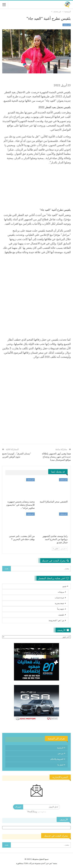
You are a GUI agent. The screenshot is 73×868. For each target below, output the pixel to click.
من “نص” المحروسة (56, 620)
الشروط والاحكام (57, 759)
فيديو (65, 586)
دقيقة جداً (61, 609)
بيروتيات (61, 592)
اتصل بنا (60, 765)
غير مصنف (67, 25)
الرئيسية (60, 748)
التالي (56, 549)
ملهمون (61, 615)
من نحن (61, 753)
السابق (64, 549)
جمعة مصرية (60, 603)
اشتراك (18, 807)
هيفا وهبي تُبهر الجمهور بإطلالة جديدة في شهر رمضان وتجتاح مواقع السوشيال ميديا (56, 457)
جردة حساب (60, 598)
